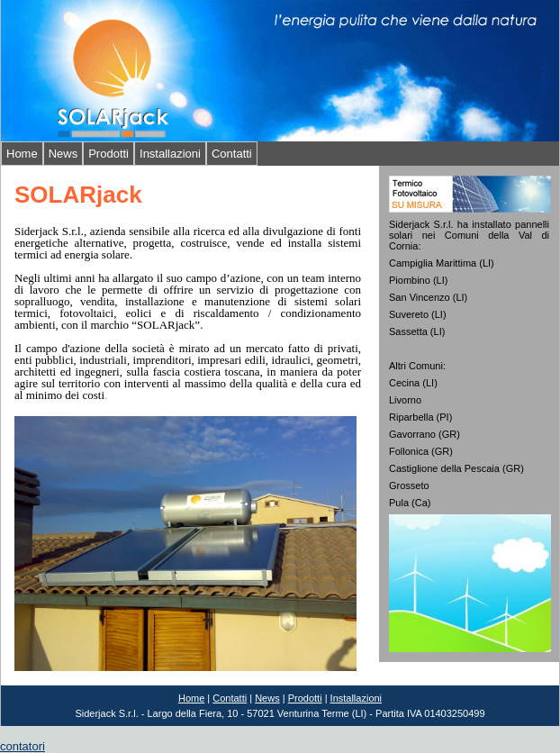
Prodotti (108, 154)
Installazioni (170, 154)
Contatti (232, 154)
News (63, 154)
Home (22, 154)
